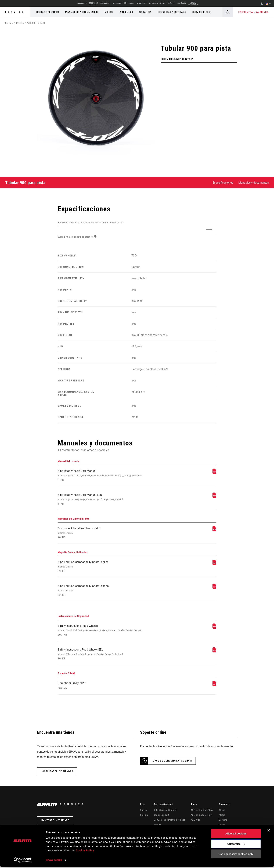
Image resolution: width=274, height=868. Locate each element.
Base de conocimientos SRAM (172, 763)
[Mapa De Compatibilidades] (214, 565)
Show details (54, 861)
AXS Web (196, 822)
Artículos (125, 12)
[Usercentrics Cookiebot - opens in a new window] (23, 861)
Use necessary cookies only (236, 855)
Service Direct (200, 12)
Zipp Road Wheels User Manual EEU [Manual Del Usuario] (107, 500)
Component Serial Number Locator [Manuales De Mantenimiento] (107, 533)
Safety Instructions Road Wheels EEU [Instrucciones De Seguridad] (107, 656)
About (222, 812)
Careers (223, 822)
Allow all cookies (236, 835)
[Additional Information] (209, 229)
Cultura (144, 817)
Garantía (144, 12)
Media (222, 817)
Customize (236, 845)
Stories (144, 812)
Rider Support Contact (165, 812)
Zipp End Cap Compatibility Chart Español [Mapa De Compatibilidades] (107, 592)
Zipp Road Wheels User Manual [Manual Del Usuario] (107, 476)
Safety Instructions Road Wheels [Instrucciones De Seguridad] (107, 632)
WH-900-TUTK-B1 (36, 23)
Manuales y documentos (82, 12)
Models (20, 23)
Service (15, 12)
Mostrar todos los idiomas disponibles (85, 450)
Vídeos (108, 12)
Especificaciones (223, 183)
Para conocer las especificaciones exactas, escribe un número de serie (91, 223)
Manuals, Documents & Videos (169, 822)
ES (269, 4)
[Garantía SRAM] (214, 687)
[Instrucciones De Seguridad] (214, 629)
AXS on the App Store (202, 812)
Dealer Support (161, 817)
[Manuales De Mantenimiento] (214, 531)
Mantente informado (55, 823)
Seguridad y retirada (170, 12)
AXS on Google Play (201, 817)
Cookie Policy (85, 851)
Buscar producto (47, 12)
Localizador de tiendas (57, 774)
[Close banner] (269, 832)
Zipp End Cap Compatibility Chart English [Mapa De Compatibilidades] (107, 568)
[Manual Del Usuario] (214, 473)
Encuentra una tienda (254, 12)
